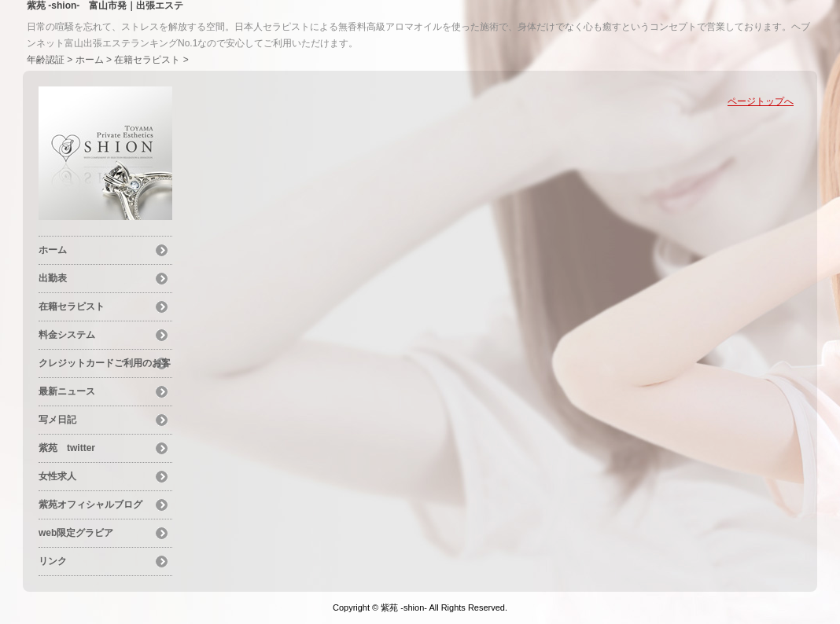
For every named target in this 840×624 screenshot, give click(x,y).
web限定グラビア (76, 533)
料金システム (67, 335)
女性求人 (57, 476)
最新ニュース (67, 391)
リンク (53, 561)
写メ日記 (57, 420)
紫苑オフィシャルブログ (90, 505)
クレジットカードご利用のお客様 (105, 365)
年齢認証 (46, 60)
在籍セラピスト (147, 60)
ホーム (90, 60)
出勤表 (53, 278)
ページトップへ (761, 101)
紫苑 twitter (67, 448)
